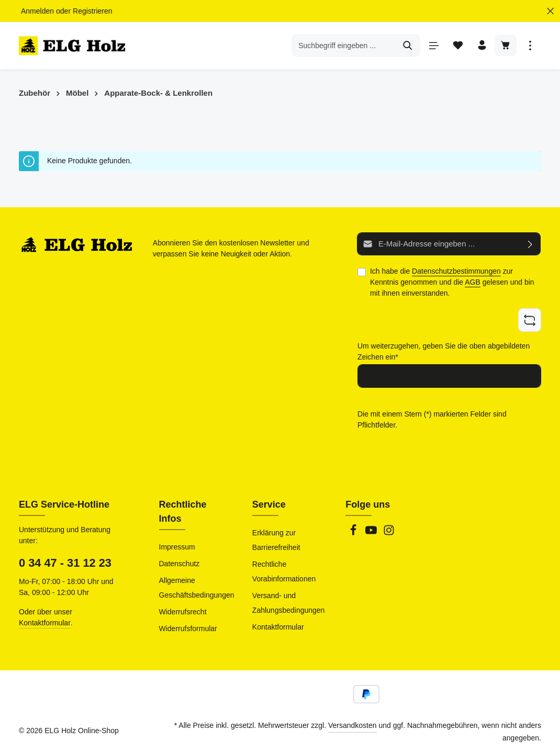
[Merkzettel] (456, 47)
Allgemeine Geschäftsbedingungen (197, 588)
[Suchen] (406, 47)
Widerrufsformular (188, 628)
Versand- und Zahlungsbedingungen (289, 603)
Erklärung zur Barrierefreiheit (276, 540)
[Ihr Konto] (481, 47)
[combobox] (342, 47)
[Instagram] (389, 533)
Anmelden (37, 11)
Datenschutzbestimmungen (456, 273)
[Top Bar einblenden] (530, 47)
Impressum (177, 547)
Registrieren (92, 11)
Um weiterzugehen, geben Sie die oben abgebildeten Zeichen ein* (444, 352)
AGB (473, 284)
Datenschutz (180, 564)
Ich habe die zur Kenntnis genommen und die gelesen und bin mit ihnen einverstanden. (452, 284)
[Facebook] (354, 533)
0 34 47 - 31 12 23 (65, 563)
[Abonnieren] (530, 246)
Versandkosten (352, 725)
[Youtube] (372, 533)
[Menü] (432, 47)
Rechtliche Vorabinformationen (284, 571)
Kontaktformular (45, 623)
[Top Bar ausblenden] (550, 11)
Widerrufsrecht (183, 612)
